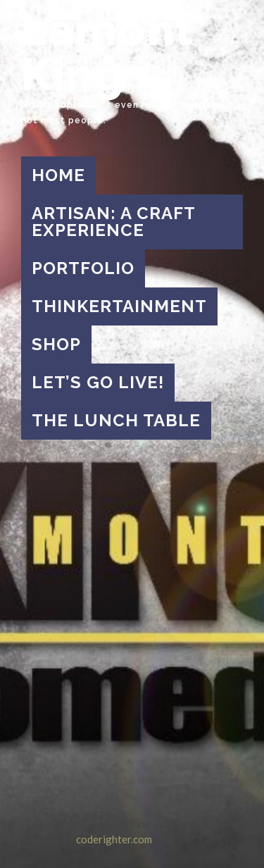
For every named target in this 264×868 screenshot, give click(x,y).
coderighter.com (114, 839)
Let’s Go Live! (98, 382)
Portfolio (83, 268)
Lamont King (107, 52)
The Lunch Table (116, 420)
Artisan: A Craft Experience (114, 222)
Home (58, 175)
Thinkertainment (119, 306)
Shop (56, 344)
